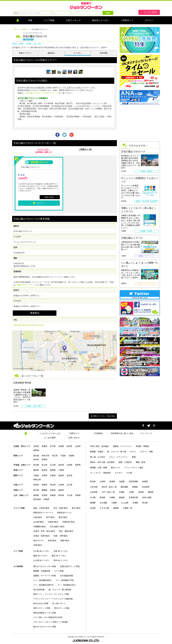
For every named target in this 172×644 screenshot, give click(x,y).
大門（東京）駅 (108, 492)
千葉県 (63, 456)
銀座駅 (145, 481)
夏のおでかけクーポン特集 (45, 566)
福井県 (61, 465)
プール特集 (59, 571)
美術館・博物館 (142, 446)
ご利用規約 (98, 433)
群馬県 (44, 460)
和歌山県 (37, 479)
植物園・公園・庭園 (98, 468)
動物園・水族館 (97, 452)
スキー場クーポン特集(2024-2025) (48, 617)
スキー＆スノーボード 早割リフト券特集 (51, 622)
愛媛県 (44, 490)
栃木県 (36, 460)
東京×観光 (76, 508)
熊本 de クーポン (61, 560)
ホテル (133, 452)
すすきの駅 (104, 508)
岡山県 (53, 485)
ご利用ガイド (74, 433)
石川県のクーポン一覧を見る (103, 416)
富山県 (44, 465)
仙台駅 (93, 508)
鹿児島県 (37, 499)
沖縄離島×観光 (40, 527)
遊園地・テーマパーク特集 (45, 576)
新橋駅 (135, 487)
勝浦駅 (93, 503)
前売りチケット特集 (42, 608)
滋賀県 (61, 475)
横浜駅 (103, 497)
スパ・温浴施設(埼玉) (66, 585)
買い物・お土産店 (98, 457)
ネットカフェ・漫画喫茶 (100, 473)
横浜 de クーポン (59, 556)
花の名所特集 (39, 590)
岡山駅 (145, 503)
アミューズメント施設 (134, 468)
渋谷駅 (103, 481)
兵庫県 (44, 475)
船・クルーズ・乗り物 (117, 452)
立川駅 (93, 497)
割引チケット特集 (62, 608)
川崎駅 (112, 497)
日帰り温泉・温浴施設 (99, 446)
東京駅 (93, 481)
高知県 (53, 490)
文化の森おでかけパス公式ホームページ (42, 93)
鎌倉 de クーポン (41, 556)
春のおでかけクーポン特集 (45, 627)
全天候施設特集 (67, 576)
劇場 (134, 457)
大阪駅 (114, 503)
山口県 (69, 485)
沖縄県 (46, 499)
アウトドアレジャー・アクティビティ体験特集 (53, 599)
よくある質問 (50, 438)
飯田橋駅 (124, 487)
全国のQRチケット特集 (70, 566)
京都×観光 (38, 545)
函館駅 (116, 508)
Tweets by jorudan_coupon (140, 298)
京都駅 (135, 503)
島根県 (44, 485)
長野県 (78, 465)
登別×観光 (52, 540)
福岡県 (36, 495)
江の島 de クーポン (41, 551)
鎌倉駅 (122, 497)
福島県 (36, 450)
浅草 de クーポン (61, 551)
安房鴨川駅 (133, 497)
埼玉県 (55, 456)
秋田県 (69, 446)
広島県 (61, 485)
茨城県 (71, 456)
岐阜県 (44, 470)
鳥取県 (36, 485)
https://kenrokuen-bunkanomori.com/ (29, 325)
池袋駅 (122, 481)
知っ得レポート (59, 603)
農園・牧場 (140, 462)
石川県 (53, 465)
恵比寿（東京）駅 (109, 487)
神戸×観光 (50, 517)
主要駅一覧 (128, 508)
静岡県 (53, 470)
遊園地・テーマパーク (122, 446)
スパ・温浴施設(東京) (42, 580)
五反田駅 (94, 492)
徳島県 (61, 490)
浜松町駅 (146, 487)
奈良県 (69, 475)
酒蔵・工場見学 (125, 462)
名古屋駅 (103, 503)
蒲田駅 (151, 492)
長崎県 (53, 495)
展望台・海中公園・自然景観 (102, 462)
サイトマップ (146, 433)
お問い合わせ (74, 438)
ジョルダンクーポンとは (50, 433)
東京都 (36, 456)
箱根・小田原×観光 (41, 508)
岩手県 (53, 446)
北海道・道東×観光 (41, 536)
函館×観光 (65, 540)
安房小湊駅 (147, 497)
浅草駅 (141, 492)
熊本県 (61, 495)
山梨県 (69, 465)
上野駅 (131, 492)
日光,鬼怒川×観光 (57, 527)
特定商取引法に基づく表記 (122, 433)
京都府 (53, 475)
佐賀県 (44, 495)
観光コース (116, 468)
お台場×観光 (39, 522)
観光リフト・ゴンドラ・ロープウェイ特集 (51, 594)
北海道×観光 (53, 522)
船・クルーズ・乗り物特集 (60, 590)
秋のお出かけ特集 (41, 603)
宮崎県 (78, 495)
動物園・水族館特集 (42, 571)
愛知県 (36, 470)
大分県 (69, 495)
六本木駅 (94, 487)
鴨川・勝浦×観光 (66, 531)
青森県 (44, 446)
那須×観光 (63, 517)
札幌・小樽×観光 (61, 536)
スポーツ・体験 (146, 452)
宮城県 (61, 446)
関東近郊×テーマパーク (43, 513)
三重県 (61, 470)
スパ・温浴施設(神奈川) (43, 585)
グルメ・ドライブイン (119, 457)
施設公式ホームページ (27, 285)
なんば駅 (125, 503)
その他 (129, 473)
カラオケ (119, 473)
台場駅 (122, 492)
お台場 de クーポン (41, 560)
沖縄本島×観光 (69, 522)
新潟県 (36, 465)
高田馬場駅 (133, 481)
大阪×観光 (38, 517)
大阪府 (36, 475)
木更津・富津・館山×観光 (44, 531)
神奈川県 (45, 456)
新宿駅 (112, 481)
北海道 (36, 446)
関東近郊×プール (64, 513)
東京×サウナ (39, 540)
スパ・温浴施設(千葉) (65, 580)
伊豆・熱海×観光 (61, 508)
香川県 (36, 490)
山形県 (78, 446)
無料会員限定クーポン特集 (45, 613)
